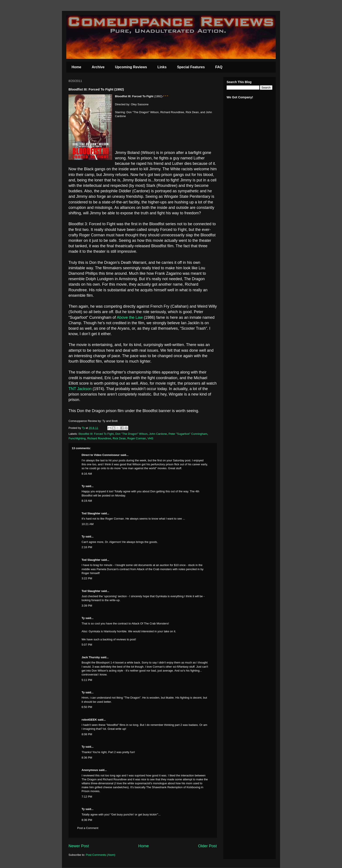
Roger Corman (137, 438)
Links (162, 67)
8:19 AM (87, 501)
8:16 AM (87, 474)
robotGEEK (89, 720)
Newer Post (79, 846)
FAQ (219, 67)
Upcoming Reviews (131, 67)
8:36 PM (87, 758)
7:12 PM (87, 797)
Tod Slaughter (91, 513)
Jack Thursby (91, 657)
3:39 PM (87, 606)
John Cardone (158, 434)
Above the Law (130, 317)
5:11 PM (87, 680)
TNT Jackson (80, 389)
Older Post (207, 846)
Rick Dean (119, 438)
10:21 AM (88, 524)
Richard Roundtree (99, 438)
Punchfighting (77, 438)
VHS (150, 438)
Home (76, 67)
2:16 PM (87, 547)
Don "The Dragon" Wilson (131, 434)
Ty (83, 486)
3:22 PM (87, 578)
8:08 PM (87, 734)
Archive (98, 67)
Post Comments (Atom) (101, 855)
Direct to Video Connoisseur (101, 455)
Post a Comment (88, 828)
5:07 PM (87, 645)
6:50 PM (87, 707)
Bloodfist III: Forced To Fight (96, 434)
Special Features (191, 67)
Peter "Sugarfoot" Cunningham (188, 434)
